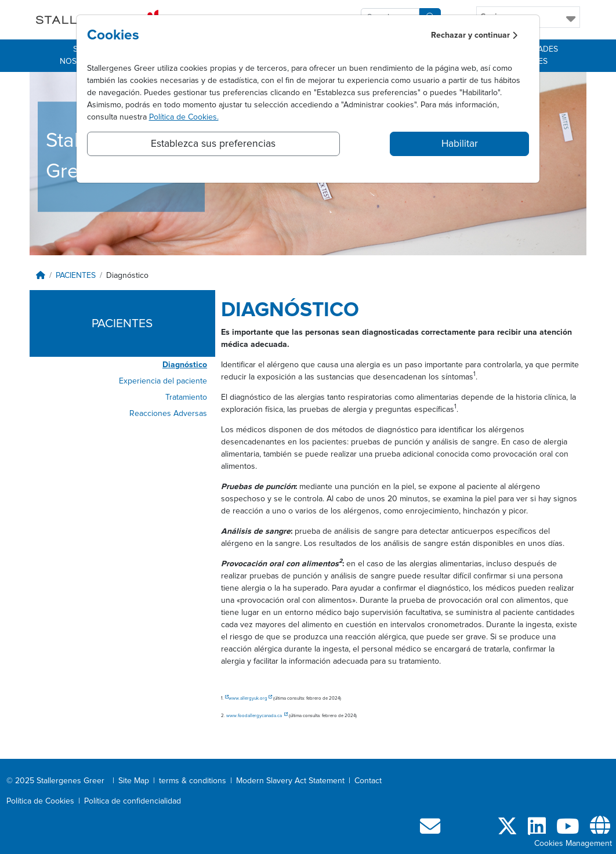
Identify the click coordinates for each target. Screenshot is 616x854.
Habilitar (460, 144)
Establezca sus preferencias (213, 144)
